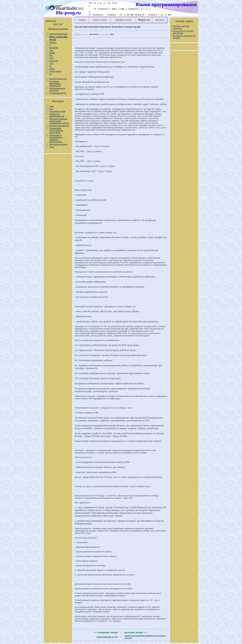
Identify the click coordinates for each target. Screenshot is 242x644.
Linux (52, 106)
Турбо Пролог (55, 71)
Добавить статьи (123, 20)
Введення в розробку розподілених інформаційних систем (59, 121)
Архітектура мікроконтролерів (57, 115)
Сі (50, 45)
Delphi (52, 69)
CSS (51, 64)
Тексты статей (100, 20)
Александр (51, 21)
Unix (51, 109)
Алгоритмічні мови (57, 111)
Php (51, 56)
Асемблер (54, 48)
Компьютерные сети (58, 79)
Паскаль (53, 43)
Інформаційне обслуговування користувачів (56, 131)
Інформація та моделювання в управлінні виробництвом (56, 139)
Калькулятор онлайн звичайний (183, 32)
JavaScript (54, 61)
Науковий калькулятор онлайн (184, 37)
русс (55, 24)
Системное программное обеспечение (55, 84)
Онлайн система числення (181, 27)
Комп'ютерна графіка (58, 144)
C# (51, 66)
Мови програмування (58, 34)
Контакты (160, 20)
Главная (82, 20)
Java (51, 50)
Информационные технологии (57, 89)
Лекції (52, 147)
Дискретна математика (59, 126)
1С (51, 74)
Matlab (52, 53)
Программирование (58, 93)
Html (51, 58)
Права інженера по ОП (107, 637)
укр (61, 24)
